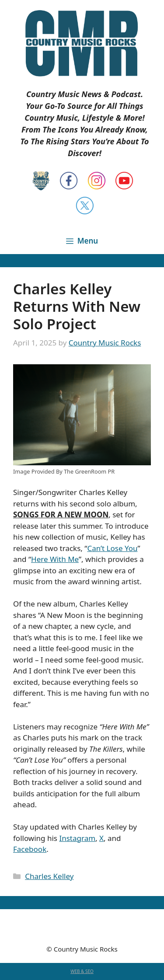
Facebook (30, 849)
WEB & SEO (82, 971)
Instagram (77, 838)
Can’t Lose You (112, 548)
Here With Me (55, 559)
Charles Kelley (49, 876)
